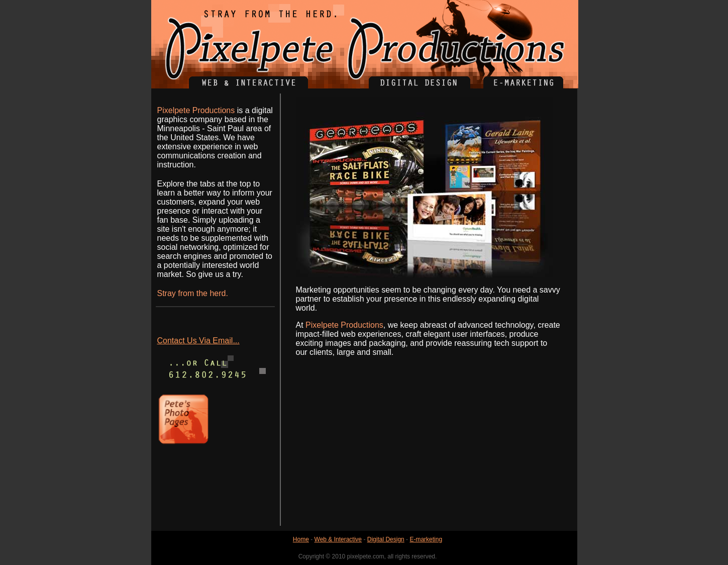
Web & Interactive (338, 539)
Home (301, 539)
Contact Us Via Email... (198, 341)
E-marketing (426, 539)
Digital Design (386, 539)
